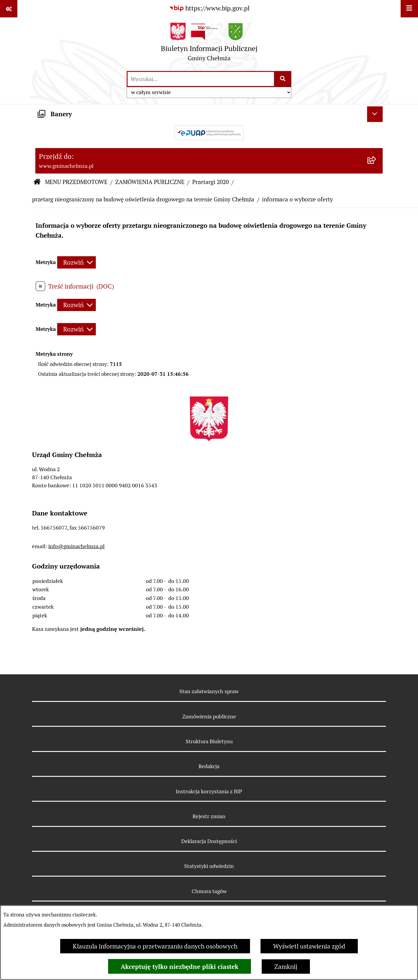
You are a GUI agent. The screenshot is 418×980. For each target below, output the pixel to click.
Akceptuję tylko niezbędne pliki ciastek (180, 967)
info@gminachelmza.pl (76, 546)
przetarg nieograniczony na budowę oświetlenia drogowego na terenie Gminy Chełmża (143, 199)
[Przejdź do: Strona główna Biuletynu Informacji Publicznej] (37, 183)
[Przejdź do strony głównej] (209, 44)
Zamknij (286, 967)
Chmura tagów (209, 891)
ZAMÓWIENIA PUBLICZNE (150, 182)
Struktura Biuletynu (209, 741)
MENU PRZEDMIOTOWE (76, 182)
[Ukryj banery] (375, 114)
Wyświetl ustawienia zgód (309, 946)
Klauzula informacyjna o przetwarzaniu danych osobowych (155, 946)
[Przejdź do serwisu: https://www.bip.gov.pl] (209, 8)
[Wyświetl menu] (409, 9)
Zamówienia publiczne (209, 716)
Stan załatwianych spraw (209, 691)
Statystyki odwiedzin (209, 866)
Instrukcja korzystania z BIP (209, 791)
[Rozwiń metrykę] (77, 262)
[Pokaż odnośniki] (9, 9)
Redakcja (209, 766)
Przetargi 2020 (210, 182)
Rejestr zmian (209, 816)
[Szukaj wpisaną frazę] (283, 79)
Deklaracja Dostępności (209, 841)
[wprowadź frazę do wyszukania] (201, 79)
